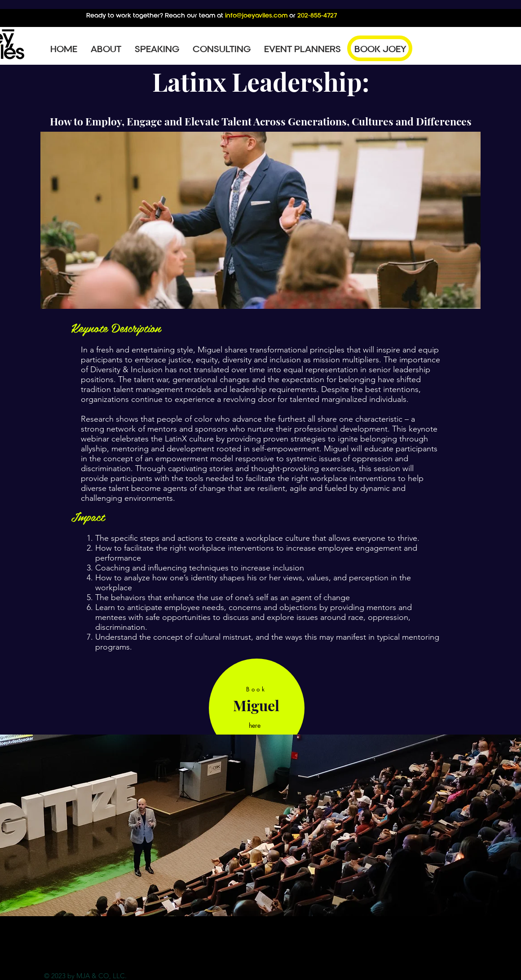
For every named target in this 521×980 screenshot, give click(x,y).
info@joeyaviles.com (256, 15)
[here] (256, 725)
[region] (257, 708)
